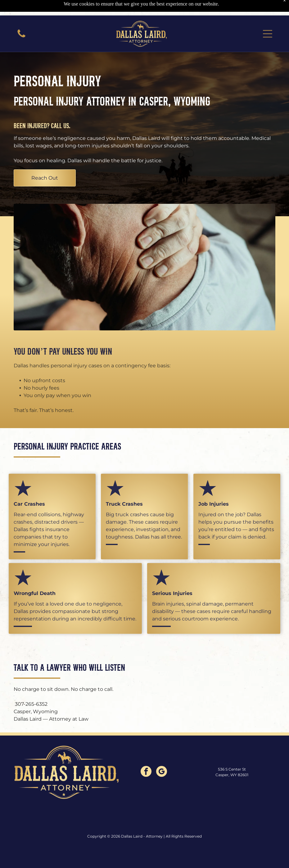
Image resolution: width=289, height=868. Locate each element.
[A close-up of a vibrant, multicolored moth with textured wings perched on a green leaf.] (21, 22)
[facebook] (146, 757)
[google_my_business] (162, 757)
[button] (268, 18)
